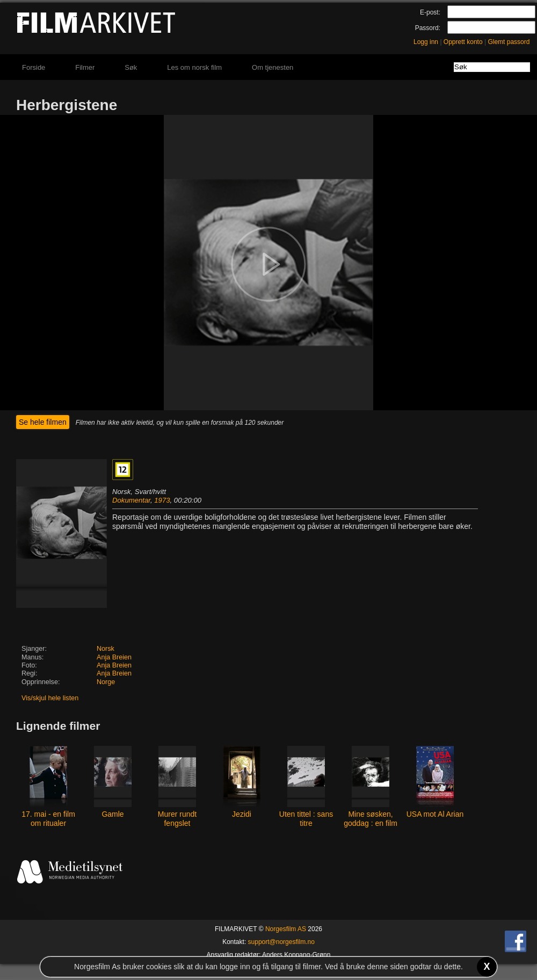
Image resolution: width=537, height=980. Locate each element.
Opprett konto (463, 42)
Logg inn (426, 42)
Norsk (106, 649)
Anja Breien (114, 657)
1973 (162, 500)
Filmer (85, 67)
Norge (106, 682)
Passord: (428, 28)
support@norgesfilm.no (281, 942)
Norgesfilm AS (286, 929)
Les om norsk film (194, 67)
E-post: (430, 12)
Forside (34, 67)
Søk (131, 67)
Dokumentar (131, 500)
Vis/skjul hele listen (50, 698)
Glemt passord (509, 42)
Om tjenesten (273, 67)
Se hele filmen (43, 422)
